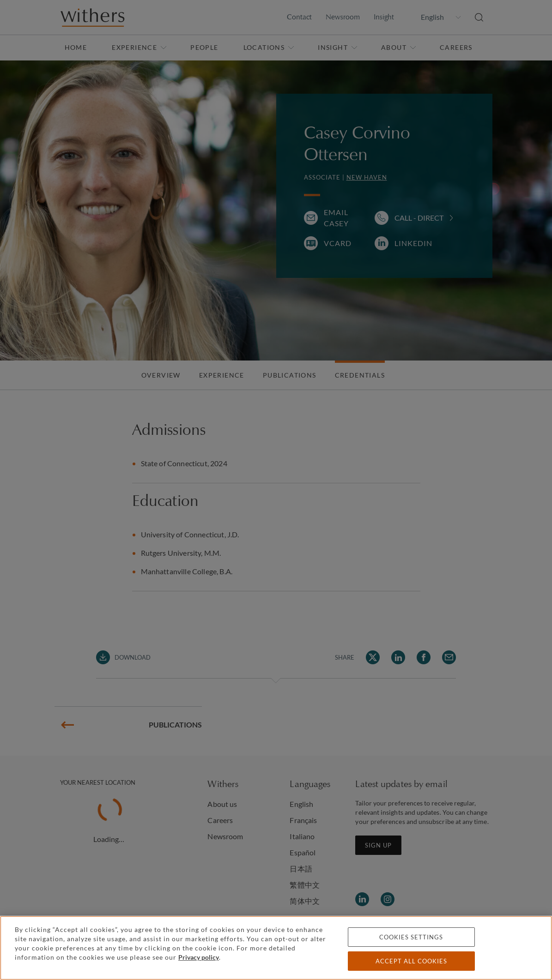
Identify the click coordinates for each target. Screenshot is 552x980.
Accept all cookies (411, 961)
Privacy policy (199, 957)
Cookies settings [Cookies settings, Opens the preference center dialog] (411, 937)
